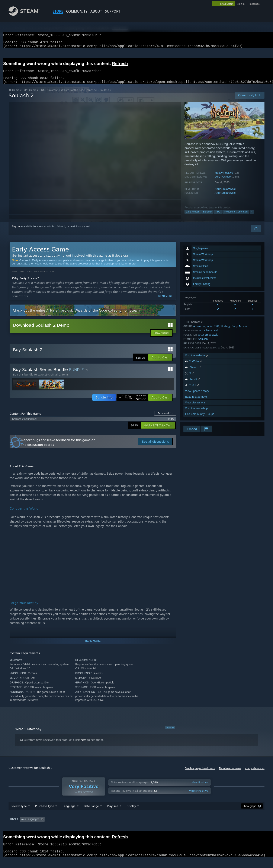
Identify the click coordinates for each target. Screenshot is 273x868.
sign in (241, 4)
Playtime (113, 814)
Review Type (19, 814)
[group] (136, 828)
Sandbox (207, 217)
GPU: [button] (209, 827)
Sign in (16, 232)
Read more (165, 301)
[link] (133, 403)
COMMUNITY (77, 11)
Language (69, 814)
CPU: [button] (194, 827)
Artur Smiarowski (225, 194)
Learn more (128, 269)
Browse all (165, 418)
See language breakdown (200, 773)
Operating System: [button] (172, 827)
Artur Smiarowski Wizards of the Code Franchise (69, 95)
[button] (160, 363)
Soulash (203, 344)
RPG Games (31, 95)
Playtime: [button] (106, 827)
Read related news (196, 402)
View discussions (195, 408)
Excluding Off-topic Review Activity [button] (73, 827)
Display (131, 814)
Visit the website (197, 360)
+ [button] (252, 217)
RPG (218, 217)
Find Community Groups (200, 419)
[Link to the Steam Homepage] (27, 15)
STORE (58, 11)
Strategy (226, 331)
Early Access (193, 217)
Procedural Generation (236, 217)
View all (170, 733)
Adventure (199, 331)
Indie (210, 331)
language (255, 4)
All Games (15, 95)
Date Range (91, 814)
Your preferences (255, 773)
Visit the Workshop (196, 413)
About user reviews (230, 773)
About (96, 11)
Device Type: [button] (227, 827)
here (84, 745)
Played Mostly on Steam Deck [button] (137, 827)
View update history (197, 396)
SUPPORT (113, 11)
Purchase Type (45, 814)
